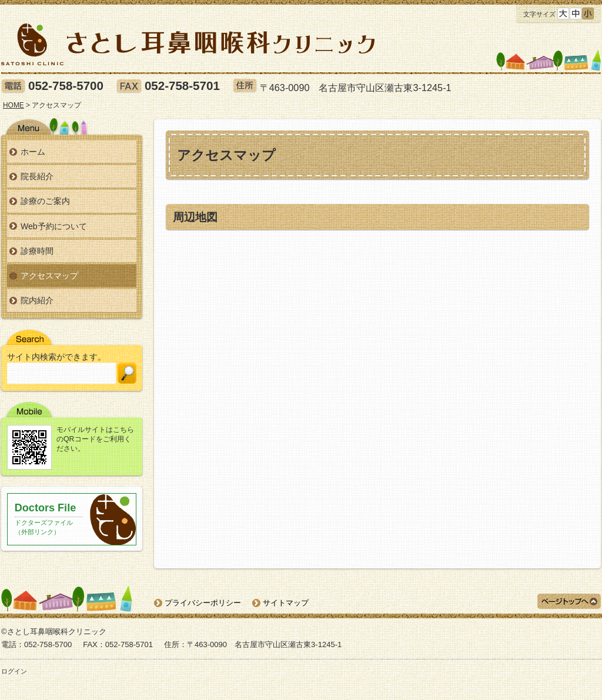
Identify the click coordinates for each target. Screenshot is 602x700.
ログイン (14, 671)
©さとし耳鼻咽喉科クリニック (54, 632)
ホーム (33, 152)
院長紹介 (37, 176)
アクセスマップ (49, 276)
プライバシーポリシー (203, 603)
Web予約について (54, 226)
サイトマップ (286, 603)
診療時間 (37, 251)
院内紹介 (37, 300)
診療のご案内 (45, 201)
